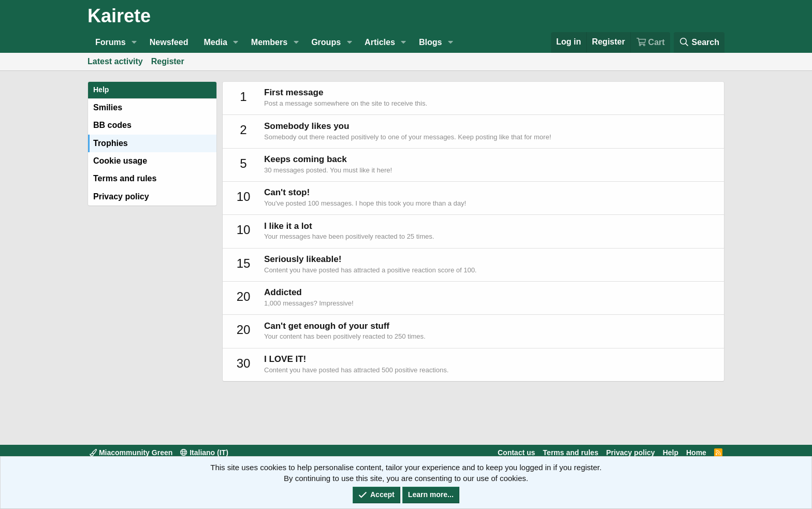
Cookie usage (120, 161)
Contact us (516, 453)
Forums (111, 42)
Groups (326, 42)
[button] (134, 42)
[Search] (699, 42)
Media (215, 42)
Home (696, 453)
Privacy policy (121, 197)
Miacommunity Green (131, 453)
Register (168, 61)
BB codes (112, 125)
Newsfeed (169, 42)
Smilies (108, 107)
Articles (380, 42)
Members (269, 42)
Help (671, 453)
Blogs (430, 42)
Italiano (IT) (204, 453)
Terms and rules (125, 178)
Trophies (111, 143)
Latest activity (115, 61)
